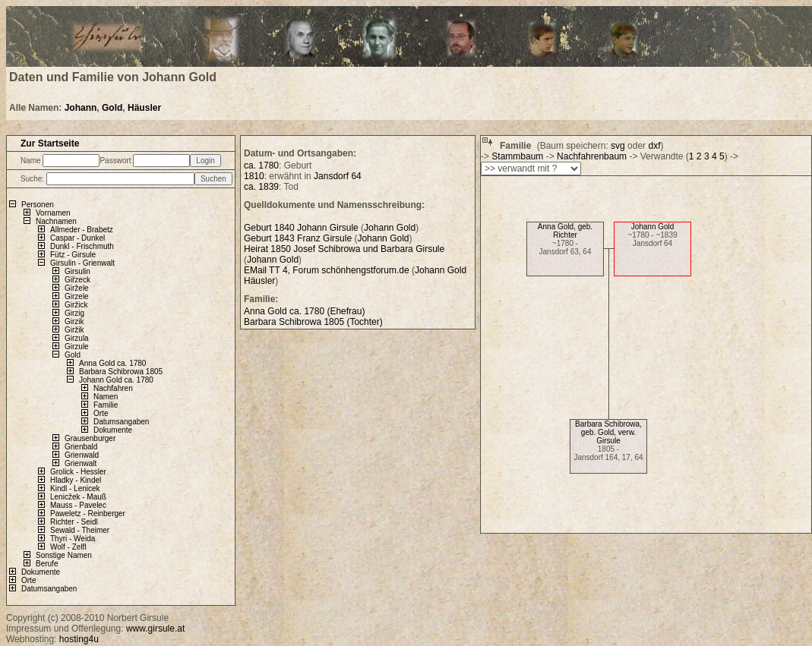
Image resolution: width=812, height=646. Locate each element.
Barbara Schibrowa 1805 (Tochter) (313, 322)
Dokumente (113, 430)
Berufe (47, 564)
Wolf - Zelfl (68, 547)
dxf (654, 146)
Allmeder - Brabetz (82, 230)
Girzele (77, 296)
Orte (101, 413)
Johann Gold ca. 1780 (116, 380)
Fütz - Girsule (73, 255)
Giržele (77, 288)
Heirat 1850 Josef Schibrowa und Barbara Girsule (344, 249)
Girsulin (77, 271)
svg (618, 146)
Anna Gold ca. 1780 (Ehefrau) (304, 311)
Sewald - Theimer (80, 530)
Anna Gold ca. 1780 (112, 363)
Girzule (77, 347)
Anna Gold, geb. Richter (565, 231)
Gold (112, 108)
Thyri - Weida (73, 539)
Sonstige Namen (64, 555)
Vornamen (53, 213)
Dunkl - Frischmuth (82, 246)
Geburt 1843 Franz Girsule (298, 238)
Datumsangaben (121, 422)
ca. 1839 (261, 187)
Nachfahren (113, 388)
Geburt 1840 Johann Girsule (301, 228)
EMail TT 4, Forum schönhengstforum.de (327, 270)
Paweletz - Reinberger (88, 514)
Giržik (74, 330)
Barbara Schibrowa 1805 (121, 372)
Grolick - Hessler (78, 472)
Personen (38, 205)
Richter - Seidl (74, 522)
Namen (106, 397)
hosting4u (79, 639)
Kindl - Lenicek (75, 488)
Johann (81, 108)
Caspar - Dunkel (77, 238)
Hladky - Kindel (76, 480)
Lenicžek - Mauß (78, 497)
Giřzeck (77, 280)
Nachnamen (56, 221)
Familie (106, 405)
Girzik (74, 321)
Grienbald (81, 447)
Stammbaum (517, 156)
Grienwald (82, 455)
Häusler (144, 108)
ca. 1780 (261, 165)
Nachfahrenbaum (592, 156)
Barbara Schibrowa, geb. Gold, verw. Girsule (608, 432)
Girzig (74, 313)
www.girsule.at (155, 629)
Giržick (76, 305)
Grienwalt (81, 463)
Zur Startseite (50, 143)
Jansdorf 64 (338, 176)
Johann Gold (653, 227)
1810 (254, 176)
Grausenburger (90, 438)
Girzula (77, 338)
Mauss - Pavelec (78, 505)
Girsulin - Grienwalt (82, 263)
